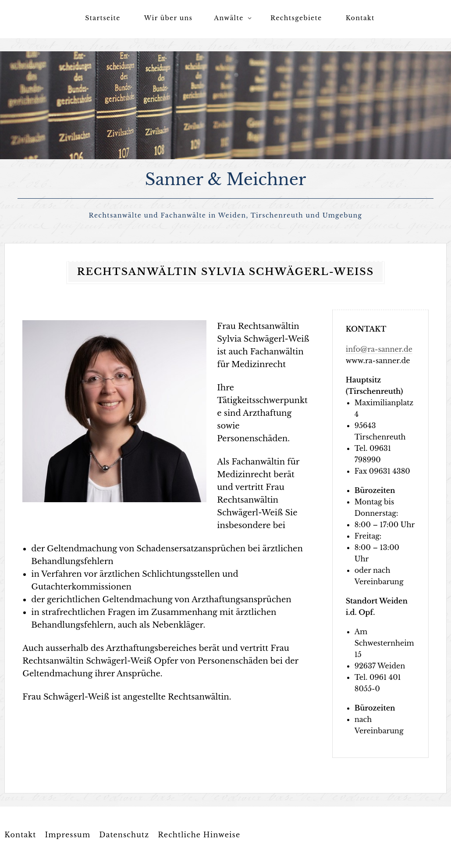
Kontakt (360, 18)
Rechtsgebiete (296, 18)
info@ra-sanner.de (379, 348)
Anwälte (229, 18)
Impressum (67, 833)
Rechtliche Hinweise (199, 833)
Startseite (103, 18)
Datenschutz (124, 833)
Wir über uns (169, 18)
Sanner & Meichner (226, 179)
